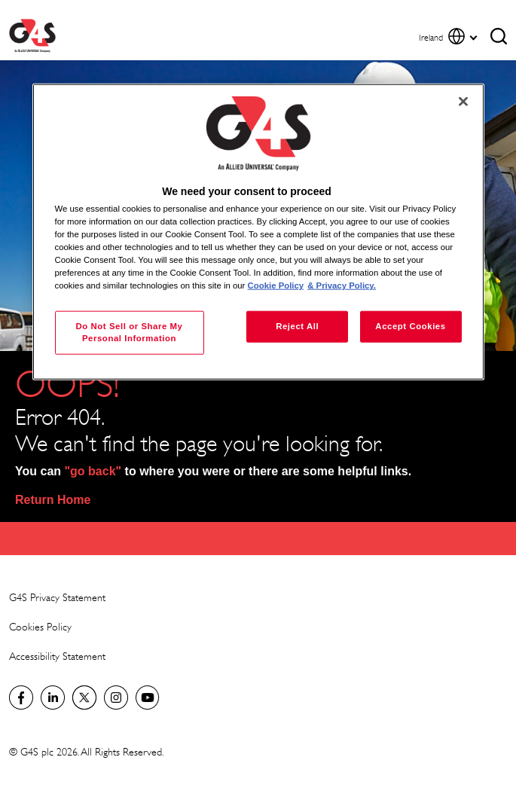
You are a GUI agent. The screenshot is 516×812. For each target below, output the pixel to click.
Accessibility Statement (57, 656)
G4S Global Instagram (116, 698)
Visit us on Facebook (21, 698)
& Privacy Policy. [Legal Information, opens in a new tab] (342, 285)
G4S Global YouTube (148, 698)
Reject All (297, 326)
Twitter (84, 698)
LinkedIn (53, 698)
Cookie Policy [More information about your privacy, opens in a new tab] (276, 285)
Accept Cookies (410, 326)
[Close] (463, 101)
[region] (258, 232)
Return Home (53, 500)
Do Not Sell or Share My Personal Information (129, 332)
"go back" (93, 471)
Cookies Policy (40, 626)
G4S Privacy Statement (57, 597)
